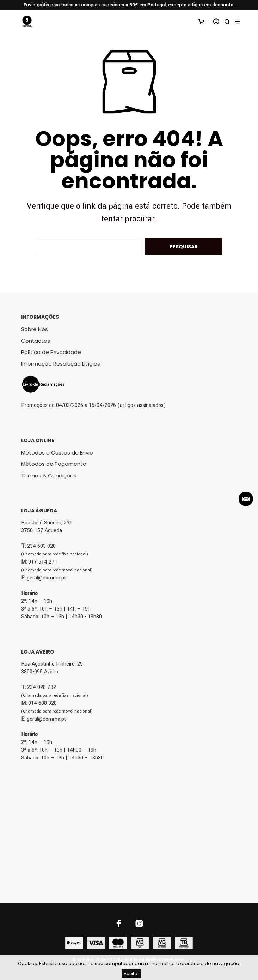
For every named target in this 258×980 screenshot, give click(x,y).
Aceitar (131, 973)
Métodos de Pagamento (54, 464)
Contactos (36, 341)
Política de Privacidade (51, 352)
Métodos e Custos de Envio (57, 453)
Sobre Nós (35, 329)
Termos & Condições (49, 476)
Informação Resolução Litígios (61, 364)
